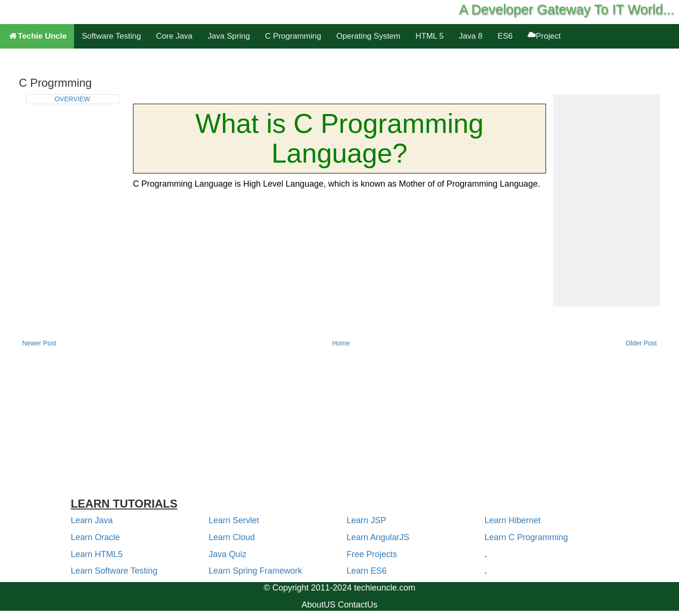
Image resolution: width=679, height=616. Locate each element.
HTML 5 (430, 36)
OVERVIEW (72, 99)
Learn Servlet (234, 520)
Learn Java (92, 520)
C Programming (293, 36)
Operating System (368, 36)
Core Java (174, 36)
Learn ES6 (367, 571)
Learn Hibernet (513, 520)
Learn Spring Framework (256, 571)
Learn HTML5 (97, 554)
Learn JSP (366, 520)
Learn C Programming (526, 537)
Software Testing (111, 36)
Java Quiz (228, 554)
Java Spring (229, 36)
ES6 (505, 36)
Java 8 (471, 36)
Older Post (641, 343)
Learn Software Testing (114, 571)
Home (341, 343)
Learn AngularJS (378, 537)
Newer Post (39, 343)
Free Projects (372, 554)
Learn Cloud (232, 537)
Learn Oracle (95, 537)
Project (544, 36)
